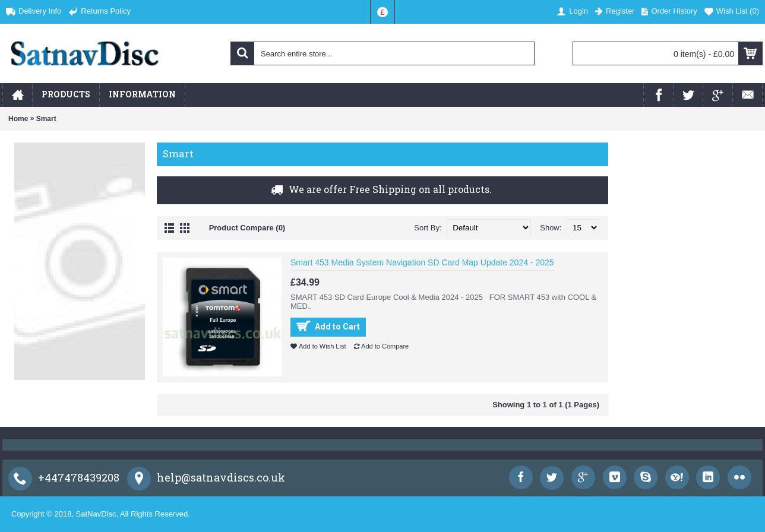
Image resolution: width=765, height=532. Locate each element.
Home (18, 119)
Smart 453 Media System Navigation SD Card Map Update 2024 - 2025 (422, 262)
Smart (46, 119)
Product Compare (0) (247, 228)
